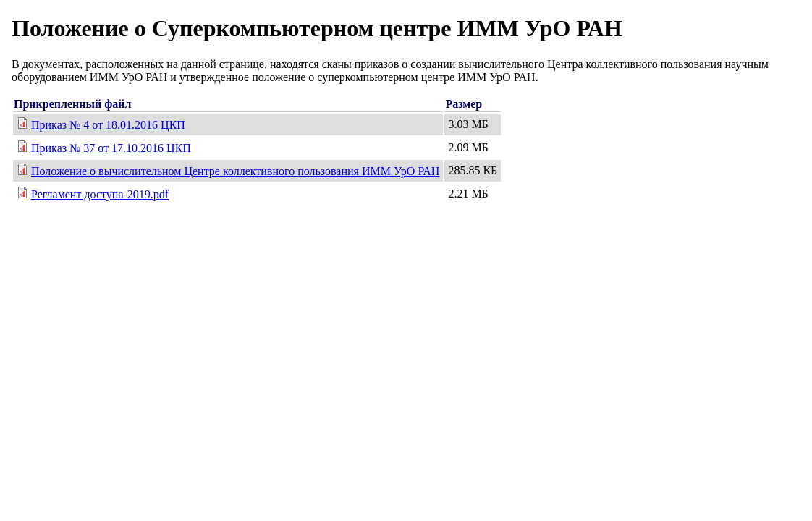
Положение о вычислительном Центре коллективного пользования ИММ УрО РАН (235, 171)
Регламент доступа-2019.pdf (100, 194)
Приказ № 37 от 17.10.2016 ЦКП (111, 148)
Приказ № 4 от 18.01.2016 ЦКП (108, 125)
